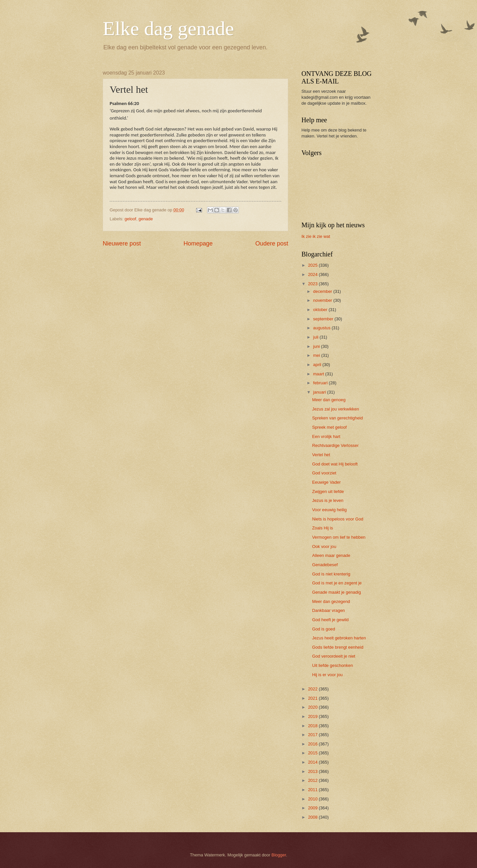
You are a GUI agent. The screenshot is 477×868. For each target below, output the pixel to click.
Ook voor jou (324, 546)
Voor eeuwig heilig (329, 510)
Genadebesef (325, 565)
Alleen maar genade (331, 555)
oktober (321, 310)
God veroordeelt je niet (334, 656)
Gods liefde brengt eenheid (338, 647)
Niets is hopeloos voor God (338, 519)
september (324, 319)
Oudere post (272, 244)
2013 (313, 771)
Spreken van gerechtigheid (337, 418)
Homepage (198, 244)
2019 (313, 716)
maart (319, 374)
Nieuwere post (122, 244)
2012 (313, 780)
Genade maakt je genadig (336, 592)
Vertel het (321, 455)
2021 (313, 698)
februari (321, 383)
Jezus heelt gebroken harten (339, 638)
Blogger (279, 855)
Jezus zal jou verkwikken (336, 409)
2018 (313, 726)
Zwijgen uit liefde (328, 491)
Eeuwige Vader (326, 482)
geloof (130, 219)
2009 (313, 808)
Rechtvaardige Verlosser (335, 445)
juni (317, 346)
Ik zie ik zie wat (316, 236)
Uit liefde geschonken (332, 665)
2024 (313, 274)
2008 (313, 817)
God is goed (323, 629)
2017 (313, 735)
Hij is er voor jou (327, 675)
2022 (313, 689)
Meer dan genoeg (329, 400)
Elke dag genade (168, 28)
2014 (313, 762)
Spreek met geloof (329, 427)
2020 (313, 707)
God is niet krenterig (331, 574)
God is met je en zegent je (337, 583)
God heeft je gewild (330, 620)
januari (320, 392)
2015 (313, 753)
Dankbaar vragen (328, 610)
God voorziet (324, 473)
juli (316, 337)
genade (146, 219)
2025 (313, 265)
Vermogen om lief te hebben (339, 537)
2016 (313, 744)
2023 (313, 284)
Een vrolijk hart (326, 436)
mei (317, 355)
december (323, 291)
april (318, 365)
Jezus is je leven (328, 500)
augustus (322, 328)
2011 (313, 790)
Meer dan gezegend (331, 601)
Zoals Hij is (322, 528)
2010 (313, 799)
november (323, 300)
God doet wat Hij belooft (335, 464)
